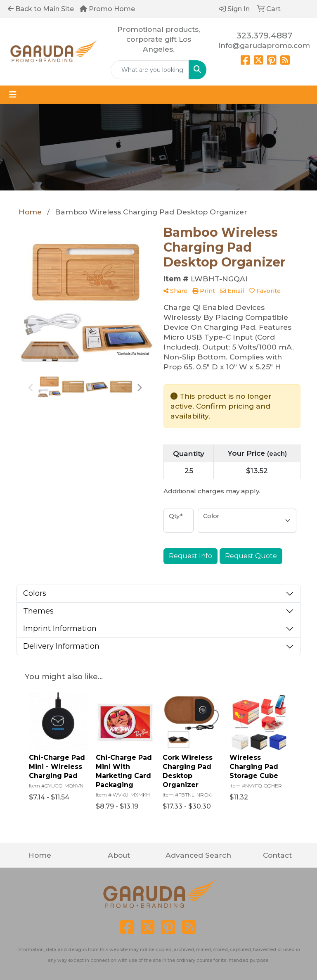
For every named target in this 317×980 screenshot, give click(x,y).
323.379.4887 (264, 36)
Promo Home (107, 9)
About (119, 855)
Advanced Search (198, 855)
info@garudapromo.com (264, 45)
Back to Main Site (41, 9)
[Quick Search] (150, 70)
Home (40, 855)
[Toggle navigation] (13, 95)
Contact (277, 855)
